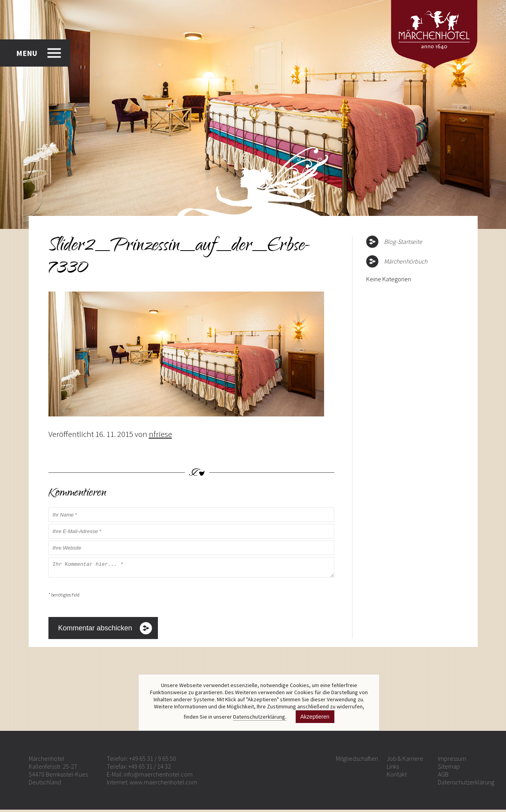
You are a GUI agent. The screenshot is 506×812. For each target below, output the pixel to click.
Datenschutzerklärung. (260, 717)
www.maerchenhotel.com (163, 784)
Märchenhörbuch (406, 261)
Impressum (452, 761)
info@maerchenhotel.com (158, 777)
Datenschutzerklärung (466, 784)
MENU (27, 53)
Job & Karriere (405, 761)
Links (393, 769)
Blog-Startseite (403, 242)
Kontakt (397, 777)
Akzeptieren (315, 717)
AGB (443, 777)
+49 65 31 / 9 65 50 (153, 761)
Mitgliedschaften (357, 761)
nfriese (160, 434)
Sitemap (449, 769)
